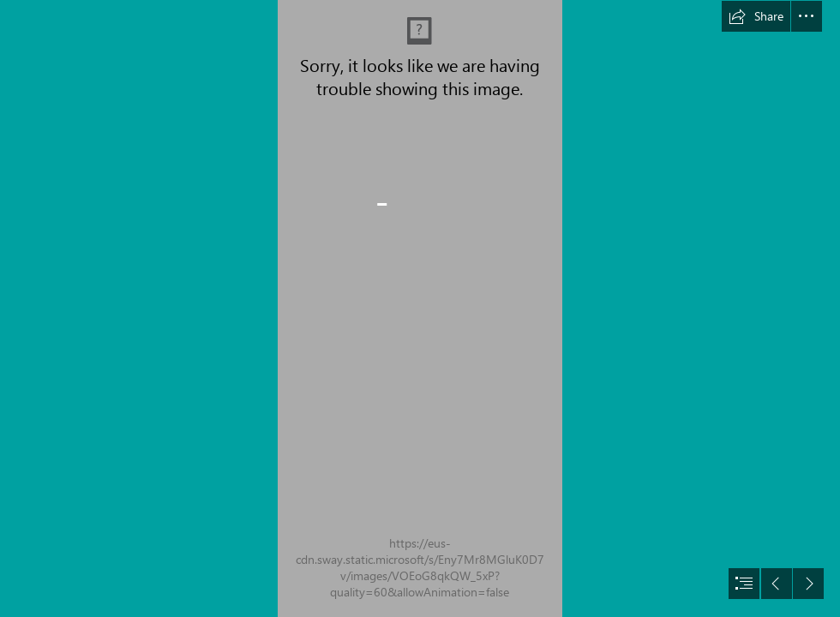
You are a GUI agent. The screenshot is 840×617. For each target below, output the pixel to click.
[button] (756, 16)
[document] (420, 308)
